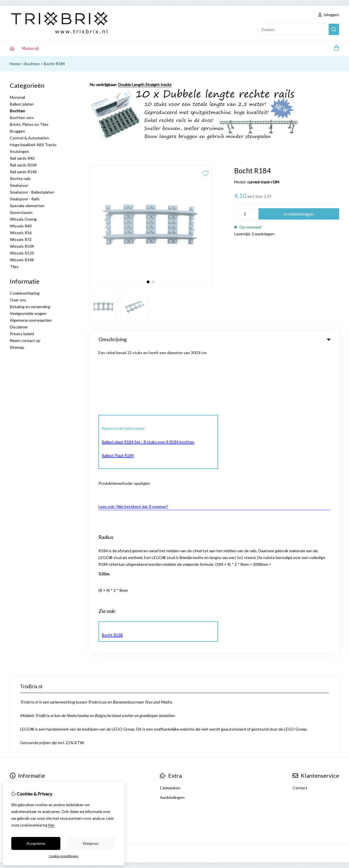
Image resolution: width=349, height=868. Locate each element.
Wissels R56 (21, 233)
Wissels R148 (22, 260)
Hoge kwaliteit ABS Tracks (33, 145)
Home (15, 64)
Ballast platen (22, 104)
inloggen (329, 15)
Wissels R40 (21, 226)
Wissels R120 (22, 253)
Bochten (32, 64)
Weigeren (91, 843)
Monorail (30, 49)
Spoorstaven (21, 212)
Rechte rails (20, 178)
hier (51, 825)
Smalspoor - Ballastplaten (32, 192)
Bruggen (17, 131)
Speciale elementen (27, 206)
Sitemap (17, 347)
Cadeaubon (170, 484)
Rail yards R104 (23, 165)
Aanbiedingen (172, 493)
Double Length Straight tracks (145, 85)
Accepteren (36, 843)
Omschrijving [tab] (214, 339)
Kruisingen (19, 151)
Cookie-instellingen (64, 856)
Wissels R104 (22, 246)
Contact (300, 484)
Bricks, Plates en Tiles (29, 124)
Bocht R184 (54, 64)
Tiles (14, 267)
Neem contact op (25, 340)
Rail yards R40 (22, 158)
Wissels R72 (21, 239)
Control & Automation (29, 138)
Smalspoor (19, 185)
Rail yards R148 (23, 172)
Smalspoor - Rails (25, 199)
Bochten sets (22, 118)
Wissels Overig (23, 219)
